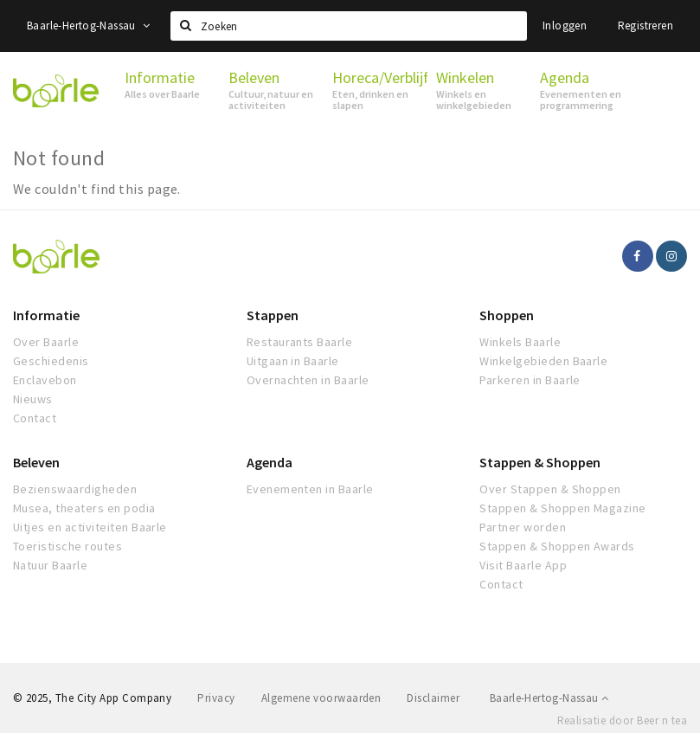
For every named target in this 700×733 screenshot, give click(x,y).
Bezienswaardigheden (75, 489)
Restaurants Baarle (300, 342)
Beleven (36, 462)
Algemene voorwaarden (321, 698)
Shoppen (507, 315)
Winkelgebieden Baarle (543, 361)
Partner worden (523, 527)
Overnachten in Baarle (308, 380)
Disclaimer (433, 698)
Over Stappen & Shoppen (550, 489)
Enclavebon (45, 380)
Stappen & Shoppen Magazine (562, 508)
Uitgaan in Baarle (293, 361)
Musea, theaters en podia (84, 508)
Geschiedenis (51, 361)
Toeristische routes (67, 546)
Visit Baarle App (523, 565)
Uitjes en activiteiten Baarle (90, 527)
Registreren (645, 26)
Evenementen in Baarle (310, 489)
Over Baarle (46, 342)
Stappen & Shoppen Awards (557, 546)
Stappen (273, 315)
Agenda (270, 462)
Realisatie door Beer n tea (622, 720)
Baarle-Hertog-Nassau (89, 26)
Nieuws (33, 399)
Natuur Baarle (50, 565)
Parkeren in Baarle (530, 380)
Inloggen (565, 26)
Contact (35, 418)
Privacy (216, 698)
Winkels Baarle (520, 342)
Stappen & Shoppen (540, 462)
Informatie (46, 315)
